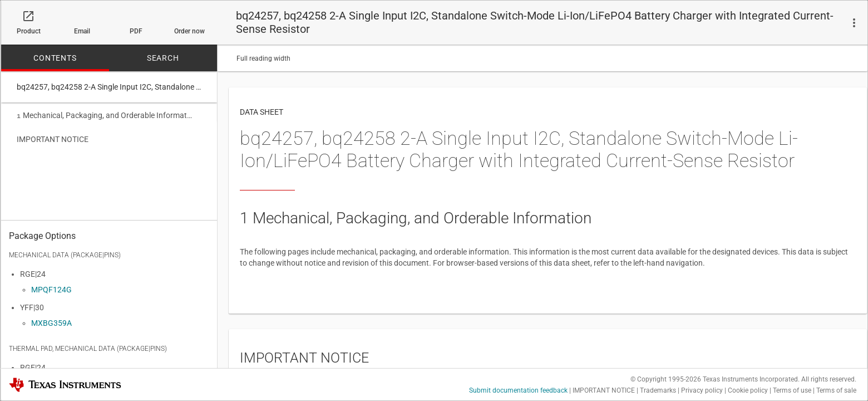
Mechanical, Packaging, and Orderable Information (105, 115)
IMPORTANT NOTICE (53, 138)
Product (29, 31)
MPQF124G (51, 290)
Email (82, 31)
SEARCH (163, 58)
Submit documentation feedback (518, 390)
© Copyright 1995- (666, 379)
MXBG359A (51, 323)
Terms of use (792, 390)
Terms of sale (836, 390)
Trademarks (658, 390)
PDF (136, 31)
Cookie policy (748, 390)
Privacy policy (702, 390)
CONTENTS (55, 58)
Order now (189, 31)
